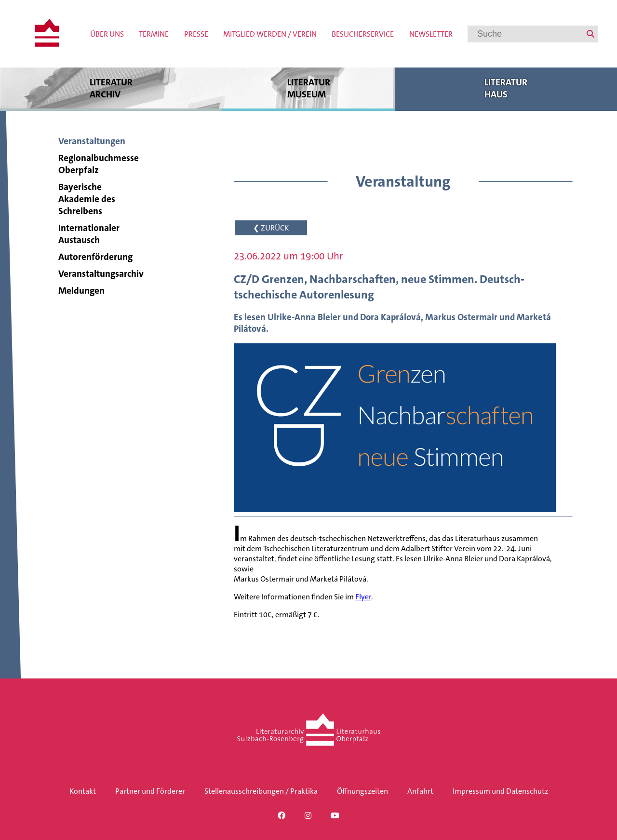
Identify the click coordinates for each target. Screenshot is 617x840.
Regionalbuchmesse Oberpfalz (99, 164)
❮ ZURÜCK (271, 228)
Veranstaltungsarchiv (101, 274)
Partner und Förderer (150, 791)
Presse (196, 34)
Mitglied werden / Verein (270, 34)
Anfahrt (420, 791)
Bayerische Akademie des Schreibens (87, 199)
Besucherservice (363, 34)
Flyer (363, 597)
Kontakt (83, 791)
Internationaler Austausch (89, 234)
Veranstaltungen (92, 141)
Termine (154, 34)
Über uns (107, 34)
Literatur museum (308, 88)
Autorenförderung (95, 257)
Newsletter (431, 34)
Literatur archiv (111, 88)
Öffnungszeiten (362, 791)
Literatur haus (506, 88)
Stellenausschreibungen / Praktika (261, 791)
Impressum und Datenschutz (500, 791)
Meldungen (81, 291)
